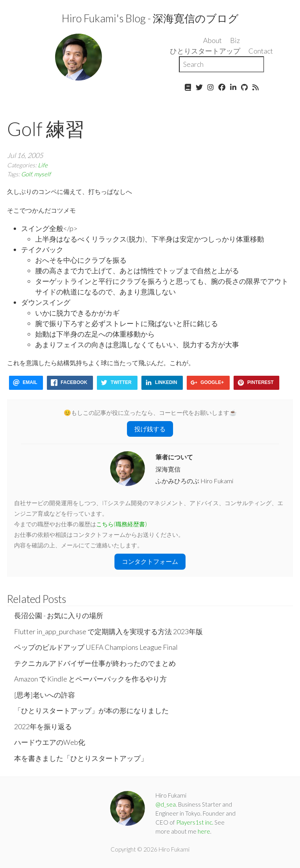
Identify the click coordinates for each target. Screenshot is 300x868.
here (204, 831)
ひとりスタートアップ (205, 51)
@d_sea (166, 804)
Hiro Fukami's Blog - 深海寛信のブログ (150, 18)
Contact (261, 51)
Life (43, 165)
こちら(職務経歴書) (121, 524)
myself (42, 174)
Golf (26, 174)
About (212, 40)
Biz (235, 40)
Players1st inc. (195, 822)
